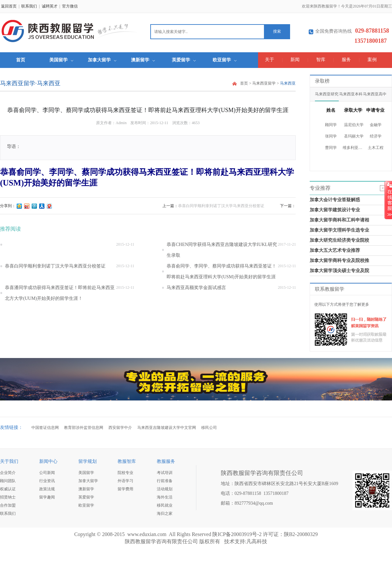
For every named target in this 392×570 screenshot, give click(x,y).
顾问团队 (8, 481)
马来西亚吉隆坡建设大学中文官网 (167, 428)
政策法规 (47, 489)
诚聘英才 (50, 6)
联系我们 (29, 6)
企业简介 (8, 473)
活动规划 (165, 489)
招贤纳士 (8, 497)
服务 (346, 60)
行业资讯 (47, 481)
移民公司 (209, 428)
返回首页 (9, 6)
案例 (372, 60)
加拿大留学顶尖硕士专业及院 (339, 271)
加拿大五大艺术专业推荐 (335, 250)
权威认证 (8, 489)
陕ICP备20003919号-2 (237, 534)
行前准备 (165, 481)
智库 (321, 60)
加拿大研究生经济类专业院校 (339, 240)
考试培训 (165, 473)
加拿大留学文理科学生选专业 (339, 230)
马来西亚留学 (264, 83)
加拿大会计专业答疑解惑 (335, 200)
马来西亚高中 (375, 94)
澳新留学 (143, 60)
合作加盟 (8, 505)
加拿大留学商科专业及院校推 (339, 261)
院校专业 (125, 473)
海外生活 (165, 497)
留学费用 (125, 489)
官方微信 (70, 6)
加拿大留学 (102, 60)
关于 (269, 60)
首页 (21, 60)
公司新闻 (47, 473)
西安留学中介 (120, 428)
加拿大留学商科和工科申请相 (339, 220)
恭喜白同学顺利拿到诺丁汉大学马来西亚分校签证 (221, 206)
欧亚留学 (225, 60)
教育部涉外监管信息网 (84, 428)
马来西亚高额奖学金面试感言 (196, 288)
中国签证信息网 (45, 428)
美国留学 (61, 60)
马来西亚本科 (351, 94)
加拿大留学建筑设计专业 (335, 210)
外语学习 (125, 481)
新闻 (295, 60)
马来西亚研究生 (327, 94)
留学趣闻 (47, 497)
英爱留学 (184, 60)
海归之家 (165, 513)
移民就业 (165, 505)
